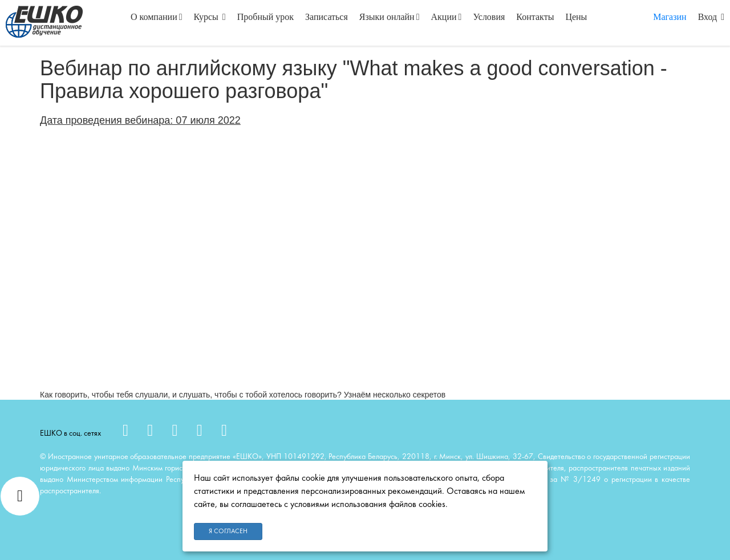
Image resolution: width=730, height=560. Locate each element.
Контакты (535, 17)
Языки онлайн (390, 17)
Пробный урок (265, 17)
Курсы (210, 17)
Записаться (327, 17)
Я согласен (228, 531)
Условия (489, 17)
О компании (157, 17)
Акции (447, 17)
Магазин (670, 17)
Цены (576, 17)
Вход (711, 17)
